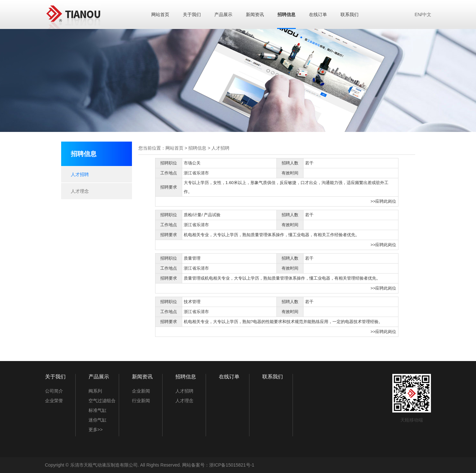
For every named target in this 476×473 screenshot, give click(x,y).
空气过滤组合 (102, 401)
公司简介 (54, 391)
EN (418, 14)
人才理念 (80, 191)
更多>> (96, 430)
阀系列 (95, 391)
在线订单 (318, 14)
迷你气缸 (98, 420)
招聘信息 (286, 14)
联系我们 (350, 14)
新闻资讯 (255, 14)
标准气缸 (98, 410)
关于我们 (192, 14)
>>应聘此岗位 (383, 201)
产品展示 (223, 14)
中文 (427, 14)
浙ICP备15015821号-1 (232, 465)
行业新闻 (141, 401)
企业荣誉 (54, 401)
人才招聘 (80, 174)
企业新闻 (141, 391)
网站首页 (160, 14)
